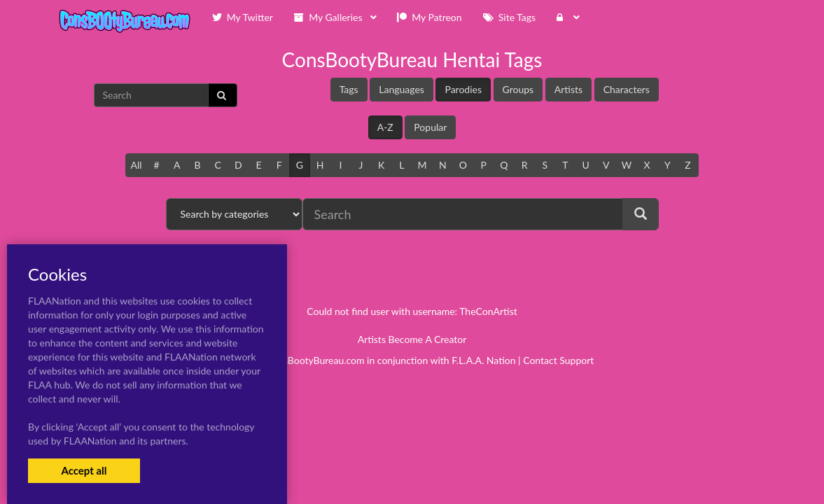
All (136, 165)
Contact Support (558, 360)
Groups (518, 89)
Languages (401, 89)
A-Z (385, 127)
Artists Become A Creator (412, 339)
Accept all (84, 470)
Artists (568, 89)
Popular (430, 127)
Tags (349, 89)
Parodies (463, 89)
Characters (627, 89)
